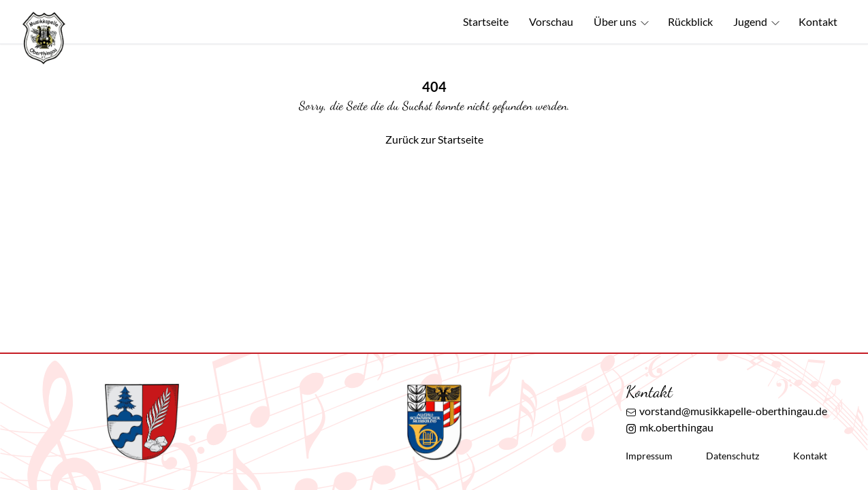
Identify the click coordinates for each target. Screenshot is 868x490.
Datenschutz (733, 456)
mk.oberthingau (670, 427)
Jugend (757, 22)
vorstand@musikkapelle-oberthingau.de (726, 411)
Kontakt (818, 21)
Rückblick (690, 21)
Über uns (622, 22)
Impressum (649, 456)
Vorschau (551, 21)
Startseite (486, 21)
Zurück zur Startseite (434, 139)
